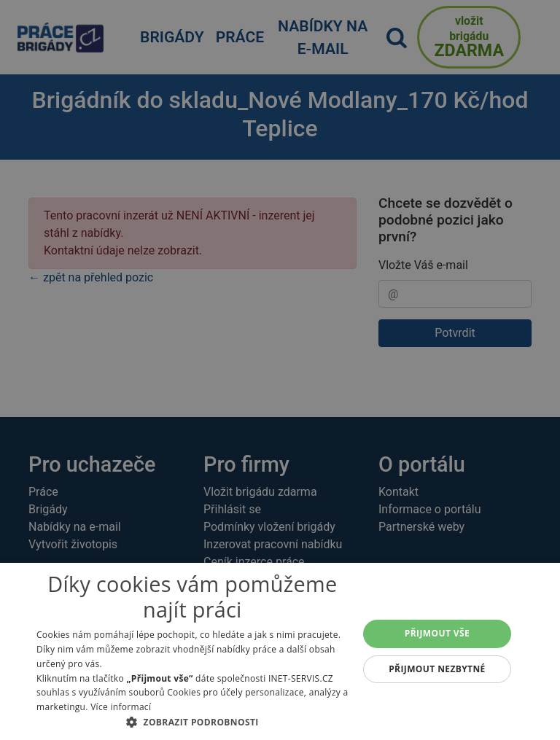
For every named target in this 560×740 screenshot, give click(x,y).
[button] (192, 722)
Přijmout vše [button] (437, 633)
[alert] (280, 370)
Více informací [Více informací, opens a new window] (121, 707)
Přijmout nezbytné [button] (437, 669)
